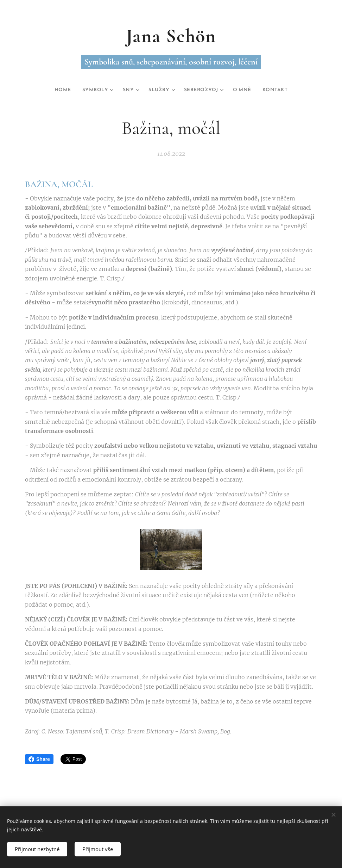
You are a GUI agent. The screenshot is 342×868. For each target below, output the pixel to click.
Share (39, 759)
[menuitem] (56, 90)
